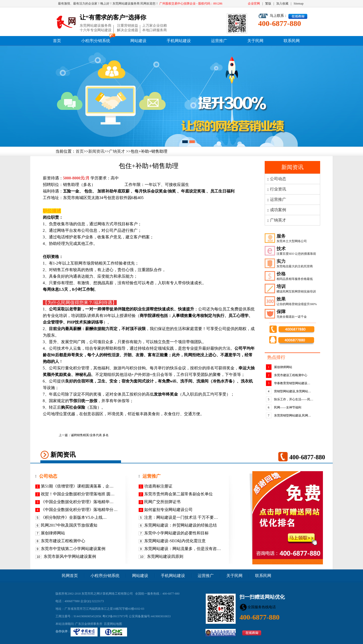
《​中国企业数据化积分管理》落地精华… (77, 502)
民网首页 (70, 576)
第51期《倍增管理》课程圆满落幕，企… (77, 486)
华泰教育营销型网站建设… (292, 383)
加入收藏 (282, 4)
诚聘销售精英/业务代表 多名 (90, 435)
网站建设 (138, 41)
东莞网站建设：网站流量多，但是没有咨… (183, 549)
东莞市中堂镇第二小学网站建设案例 (73, 549)
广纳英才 (117, 151)
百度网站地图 (113, 624)
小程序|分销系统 (96, 41)
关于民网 (255, 41)
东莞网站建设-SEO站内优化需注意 (175, 541)
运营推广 (219, 41)
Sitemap (299, 4)
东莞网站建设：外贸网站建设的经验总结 (180, 525)
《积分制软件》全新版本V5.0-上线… (74, 517)
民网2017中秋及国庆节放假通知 (69, 525)
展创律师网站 (283, 367)
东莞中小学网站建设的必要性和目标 (176, 533)
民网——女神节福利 (288, 407)
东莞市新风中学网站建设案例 (69, 556)
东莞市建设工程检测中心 (291, 375)
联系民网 (292, 41)
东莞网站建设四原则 (165, 556)
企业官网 (254, 4)
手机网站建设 (179, 41)
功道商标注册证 (158, 486)
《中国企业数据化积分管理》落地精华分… (79, 510)
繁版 (268, 4)
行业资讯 (278, 189)
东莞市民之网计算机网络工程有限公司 (107, 594)
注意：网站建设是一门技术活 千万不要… (181, 517)
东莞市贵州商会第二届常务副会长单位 (178, 494)
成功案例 (278, 210)
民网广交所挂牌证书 (162, 502)
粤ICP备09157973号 (115, 616)
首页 (57, 41)
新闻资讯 (96, 151)
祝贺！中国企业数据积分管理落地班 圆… (78, 494)
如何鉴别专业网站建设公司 (168, 510)
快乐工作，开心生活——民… (294, 399)
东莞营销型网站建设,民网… (293, 415)
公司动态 (278, 179)
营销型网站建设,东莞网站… (293, 391)
